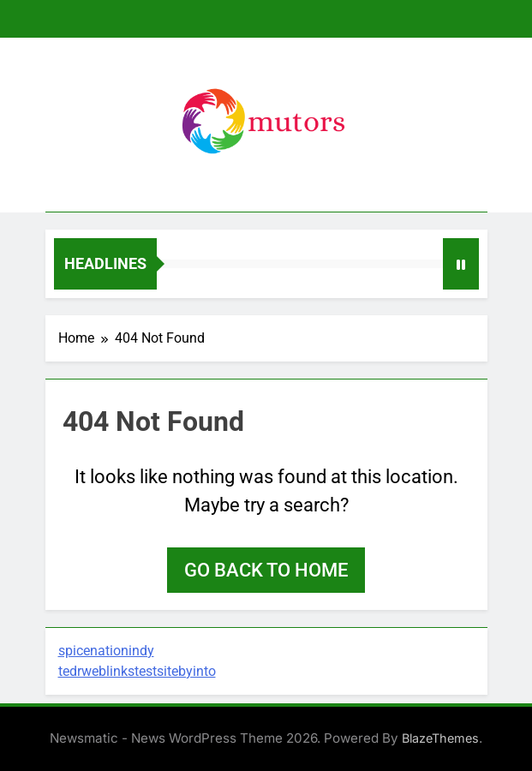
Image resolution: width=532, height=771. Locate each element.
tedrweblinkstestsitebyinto (137, 671)
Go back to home (266, 570)
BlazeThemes (440, 738)
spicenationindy (106, 651)
